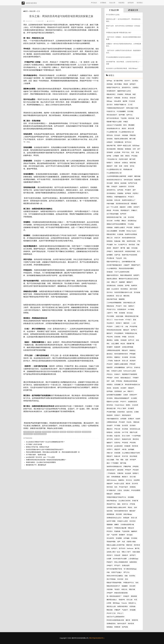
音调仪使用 (126, 565)
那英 (122, 156)
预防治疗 (110, 98)
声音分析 (117, 429)
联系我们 (140, 3)
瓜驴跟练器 (118, 391)
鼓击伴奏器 (133, 456)
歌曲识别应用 (119, 251)
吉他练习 (110, 528)
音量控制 (120, 473)
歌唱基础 (110, 627)
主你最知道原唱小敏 (127, 525)
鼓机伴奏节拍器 (112, 299)
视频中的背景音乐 (113, 275)
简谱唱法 (110, 197)
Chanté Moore (120, 405)
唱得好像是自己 (126, 378)
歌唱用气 (136, 275)
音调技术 (131, 419)
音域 (137, 152)
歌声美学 (123, 214)
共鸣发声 (110, 593)
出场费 (109, 559)
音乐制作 (133, 425)
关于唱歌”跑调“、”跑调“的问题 (36, 455)
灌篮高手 (116, 248)
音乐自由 (130, 313)
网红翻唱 (131, 125)
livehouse (130, 548)
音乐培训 (120, 579)
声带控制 (119, 381)
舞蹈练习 (125, 477)
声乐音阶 (129, 227)
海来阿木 (134, 286)
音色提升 (114, 186)
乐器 (108, 282)
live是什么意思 (119, 484)
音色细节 (110, 425)
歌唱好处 (110, 432)
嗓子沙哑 (132, 139)
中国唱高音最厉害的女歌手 (116, 108)
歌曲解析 (125, 586)
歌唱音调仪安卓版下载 (114, 217)
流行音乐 (110, 105)
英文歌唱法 (124, 289)
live (115, 245)
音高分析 (117, 200)
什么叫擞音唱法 (112, 268)
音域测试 (120, 94)
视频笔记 (117, 357)
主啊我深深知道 (112, 422)
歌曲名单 (117, 361)
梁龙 (135, 320)
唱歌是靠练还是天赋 (132, 316)
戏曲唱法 (121, 480)
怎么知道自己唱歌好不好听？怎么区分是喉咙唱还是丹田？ (45, 442)
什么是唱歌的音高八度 (126, 132)
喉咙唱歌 (122, 299)
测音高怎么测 (111, 606)
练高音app (136, 146)
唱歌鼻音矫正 (111, 94)
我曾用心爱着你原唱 (121, 139)
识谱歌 (130, 207)
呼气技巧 (117, 565)
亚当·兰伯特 (126, 436)
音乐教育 (63, 432)
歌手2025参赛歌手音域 (114, 569)
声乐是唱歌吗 (119, 333)
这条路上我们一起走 (113, 552)
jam (125, 391)
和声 (108, 381)
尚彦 (123, 542)
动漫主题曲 (120, 316)
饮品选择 (128, 473)
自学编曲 (126, 538)
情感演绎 (110, 415)
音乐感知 (110, 436)
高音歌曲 (110, 84)
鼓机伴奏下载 (111, 146)
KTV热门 (128, 320)
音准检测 (123, 340)
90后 (125, 306)
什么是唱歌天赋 (112, 132)
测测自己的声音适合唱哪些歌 (116, 224)
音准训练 (78, 432)
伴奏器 (126, 122)
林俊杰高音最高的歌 (121, 593)
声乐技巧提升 (123, 487)
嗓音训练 (126, 296)
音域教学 (110, 347)
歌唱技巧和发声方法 (113, 87)
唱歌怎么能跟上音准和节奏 (116, 545)
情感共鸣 (122, 600)
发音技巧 (136, 207)
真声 (134, 190)
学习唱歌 (117, 425)
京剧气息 (117, 255)
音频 (126, 576)
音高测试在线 (111, 286)
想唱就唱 (117, 494)
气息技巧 (125, 610)
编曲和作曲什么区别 (124, 91)
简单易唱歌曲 (116, 477)
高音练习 (110, 555)
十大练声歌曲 (136, 436)
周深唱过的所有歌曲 (40, 434)
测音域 (117, 183)
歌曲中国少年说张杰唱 (129, 255)
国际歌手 (110, 166)
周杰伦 (130, 507)
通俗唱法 (110, 340)
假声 (119, 542)
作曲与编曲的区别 (113, 419)
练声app (109, 81)
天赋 (138, 245)
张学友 (132, 166)
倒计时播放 (118, 84)
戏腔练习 (131, 306)
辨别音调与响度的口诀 (132, 385)
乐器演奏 (110, 589)
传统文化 (124, 589)
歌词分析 (110, 446)
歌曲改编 (117, 241)
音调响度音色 (111, 624)
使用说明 (131, 3)
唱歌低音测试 (111, 234)
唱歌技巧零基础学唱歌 (114, 583)
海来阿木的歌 (131, 241)
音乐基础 (134, 538)
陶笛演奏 (110, 610)
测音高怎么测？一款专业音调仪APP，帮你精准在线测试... (123, 20)
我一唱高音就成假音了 (114, 596)
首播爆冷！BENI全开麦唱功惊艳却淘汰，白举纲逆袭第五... (124, 45)
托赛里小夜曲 (131, 542)
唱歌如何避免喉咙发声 (122, 398)
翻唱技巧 (130, 282)
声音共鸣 (110, 337)
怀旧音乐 (110, 531)
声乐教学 (128, 190)
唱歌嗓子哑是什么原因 (114, 122)
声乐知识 (94, 3)
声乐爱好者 (110, 258)
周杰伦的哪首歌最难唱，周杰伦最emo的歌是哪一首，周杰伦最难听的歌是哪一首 (53, 452)
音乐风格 (125, 429)
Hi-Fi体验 (131, 309)
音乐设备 (133, 357)
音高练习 (117, 415)
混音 (108, 477)
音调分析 (117, 163)
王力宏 (130, 105)
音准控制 (117, 337)
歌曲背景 (110, 367)
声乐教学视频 (111, 412)
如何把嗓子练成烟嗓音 (114, 395)
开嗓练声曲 (127, 466)
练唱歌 (117, 340)
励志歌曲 (123, 183)
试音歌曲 (132, 606)
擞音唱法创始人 (112, 600)
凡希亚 (126, 166)
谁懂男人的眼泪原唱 (121, 364)
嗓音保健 (137, 176)
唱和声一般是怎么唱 (124, 146)
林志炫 (123, 344)
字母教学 (136, 378)
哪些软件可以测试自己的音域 (128, 279)
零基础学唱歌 (111, 542)
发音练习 (117, 439)
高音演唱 (119, 514)
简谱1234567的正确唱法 (115, 576)
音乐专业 (110, 292)
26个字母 (125, 432)
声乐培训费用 (136, 490)
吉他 (137, 340)
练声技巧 (114, 548)
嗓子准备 (123, 463)
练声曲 (109, 156)
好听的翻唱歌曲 (120, 367)
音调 (120, 166)
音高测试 (126, 490)
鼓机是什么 (132, 603)
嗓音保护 (132, 511)
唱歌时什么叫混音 (113, 402)
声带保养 (132, 364)
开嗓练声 (117, 610)
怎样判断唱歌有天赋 (128, 262)
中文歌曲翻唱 (121, 111)
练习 (139, 251)
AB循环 (130, 176)
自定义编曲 (110, 460)
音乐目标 (131, 186)
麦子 (139, 149)
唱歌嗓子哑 (130, 344)
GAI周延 (117, 221)
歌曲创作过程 (126, 439)
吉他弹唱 (137, 480)
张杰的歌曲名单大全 (113, 128)
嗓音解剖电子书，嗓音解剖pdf (36, 465)
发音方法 (125, 504)
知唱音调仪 (133, 562)
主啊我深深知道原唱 (113, 350)
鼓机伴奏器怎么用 (129, 303)
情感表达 (132, 350)
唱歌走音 (131, 528)
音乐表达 (125, 98)
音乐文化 (129, 480)
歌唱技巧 (137, 227)
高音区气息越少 (117, 572)
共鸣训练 (136, 466)
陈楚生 (128, 405)
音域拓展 (110, 272)
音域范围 (117, 453)
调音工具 (110, 238)
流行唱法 (135, 81)
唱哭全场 (110, 135)
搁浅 (119, 504)
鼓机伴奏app (128, 514)
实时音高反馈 (87, 432)
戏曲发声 (110, 484)
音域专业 (137, 367)
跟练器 (109, 210)
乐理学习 (110, 449)
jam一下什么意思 (112, 207)
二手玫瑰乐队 (111, 473)
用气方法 (126, 572)
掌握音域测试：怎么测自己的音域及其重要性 (41, 462)
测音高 (127, 156)
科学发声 (133, 460)
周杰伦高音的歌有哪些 (126, 268)
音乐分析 (110, 221)
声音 (139, 241)
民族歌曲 (117, 531)
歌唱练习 (110, 163)
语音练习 (119, 323)
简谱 (116, 166)
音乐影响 (110, 398)
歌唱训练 (110, 241)
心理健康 (116, 156)
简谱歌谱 (117, 627)
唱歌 (108, 186)
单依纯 (109, 388)
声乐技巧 (38, 432)
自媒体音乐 (123, 186)
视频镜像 (110, 525)
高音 (133, 152)
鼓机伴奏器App (112, 501)
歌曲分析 (117, 456)
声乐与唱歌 (110, 316)
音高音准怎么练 (135, 429)
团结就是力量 (111, 408)
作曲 (108, 572)
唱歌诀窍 (125, 350)
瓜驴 (108, 535)
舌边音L (129, 422)
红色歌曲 (120, 234)
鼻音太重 (131, 128)
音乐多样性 (110, 538)
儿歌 (125, 217)
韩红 (108, 344)
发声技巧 (133, 555)
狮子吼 (137, 548)
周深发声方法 (111, 504)
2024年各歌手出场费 (120, 559)
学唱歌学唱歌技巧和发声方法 (116, 497)
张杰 (116, 487)
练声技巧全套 (133, 183)
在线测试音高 (132, 402)
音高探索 (56, 432)
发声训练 (120, 190)
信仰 (135, 507)
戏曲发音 (123, 207)
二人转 (133, 323)
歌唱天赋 (133, 163)
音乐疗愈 (125, 456)
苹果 (116, 313)
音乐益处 (130, 535)
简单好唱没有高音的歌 (114, 330)
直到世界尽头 (126, 87)
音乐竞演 (132, 521)
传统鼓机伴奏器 (130, 251)
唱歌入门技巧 (126, 552)
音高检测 (110, 152)
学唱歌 (124, 337)
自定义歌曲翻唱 (112, 231)
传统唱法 (110, 385)
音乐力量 (133, 477)
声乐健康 (110, 245)
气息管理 (114, 535)
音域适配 (133, 610)
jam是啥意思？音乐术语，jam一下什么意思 (40, 457)
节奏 (117, 460)
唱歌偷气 (131, 388)
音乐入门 (110, 320)
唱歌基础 (120, 149)
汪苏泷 (120, 490)
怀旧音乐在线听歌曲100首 (115, 620)
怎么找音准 (115, 289)
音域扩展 (71, 432)
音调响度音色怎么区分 (114, 518)
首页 (26, 11)
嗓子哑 (123, 248)
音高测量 (131, 497)
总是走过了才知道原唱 (114, 125)
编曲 (128, 248)
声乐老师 (122, 422)
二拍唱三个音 (119, 326)
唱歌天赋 (132, 589)
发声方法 (129, 367)
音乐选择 (110, 183)
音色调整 (122, 231)
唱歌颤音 (134, 204)
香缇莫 (126, 84)
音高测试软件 (122, 309)
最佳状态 (110, 354)
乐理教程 (103, 3)
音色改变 (117, 555)
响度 (134, 94)
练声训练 (125, 627)
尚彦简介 (136, 193)
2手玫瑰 (132, 504)
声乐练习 (131, 197)
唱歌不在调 (134, 432)
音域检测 (127, 446)
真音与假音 (133, 289)
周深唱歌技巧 (125, 210)
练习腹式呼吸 (118, 81)
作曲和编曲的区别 (120, 197)
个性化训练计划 (112, 159)
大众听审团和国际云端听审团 (116, 176)
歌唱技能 (128, 149)
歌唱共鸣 (135, 620)
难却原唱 (120, 470)
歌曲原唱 (137, 180)
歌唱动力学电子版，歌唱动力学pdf (37, 447)
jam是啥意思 (119, 446)
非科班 (117, 378)
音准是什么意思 (117, 371)
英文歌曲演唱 (111, 149)
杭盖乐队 (117, 436)
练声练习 (134, 330)
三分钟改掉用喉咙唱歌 (114, 303)
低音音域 (129, 412)
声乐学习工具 (111, 613)
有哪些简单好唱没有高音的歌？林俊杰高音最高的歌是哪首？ (46, 460)
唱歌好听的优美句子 (113, 586)
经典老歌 (117, 98)
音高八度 (119, 296)
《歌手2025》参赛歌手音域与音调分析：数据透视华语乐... (123, 52)
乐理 (134, 149)
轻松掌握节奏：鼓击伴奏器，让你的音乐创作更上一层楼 (123, 63)
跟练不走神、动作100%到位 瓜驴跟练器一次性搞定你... (123, 27)
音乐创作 (117, 135)
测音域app (116, 603)
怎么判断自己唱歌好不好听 (131, 453)
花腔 (127, 460)
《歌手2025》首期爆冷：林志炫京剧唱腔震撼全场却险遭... (123, 38)
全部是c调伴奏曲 (128, 347)
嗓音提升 (126, 330)
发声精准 (128, 193)
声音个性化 (126, 152)
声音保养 (136, 470)
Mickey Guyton (131, 231)
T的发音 (117, 589)
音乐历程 (131, 217)
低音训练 (110, 511)
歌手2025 (122, 548)
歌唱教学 (122, 535)
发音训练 (117, 432)
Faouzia (124, 603)
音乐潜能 (130, 111)
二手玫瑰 (110, 361)
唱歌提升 (110, 494)
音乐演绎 (132, 586)
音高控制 (116, 388)
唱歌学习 (131, 391)
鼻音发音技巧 (111, 470)
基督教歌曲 (110, 514)
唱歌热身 (136, 422)
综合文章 (112, 3)
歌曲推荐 (117, 347)
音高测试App (132, 221)
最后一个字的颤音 (113, 463)
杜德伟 (138, 419)
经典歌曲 (110, 227)
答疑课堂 (121, 3)
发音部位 (110, 357)
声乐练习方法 (111, 309)
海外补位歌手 (122, 624)
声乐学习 (123, 402)
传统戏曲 (125, 135)
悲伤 (126, 579)
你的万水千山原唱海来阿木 (116, 617)
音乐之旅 (129, 600)
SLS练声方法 (123, 245)
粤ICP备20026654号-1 (97, 638)
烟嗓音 (117, 525)
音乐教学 (123, 388)
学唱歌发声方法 (128, 583)
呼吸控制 (133, 135)
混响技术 (125, 555)
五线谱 (126, 395)
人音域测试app (133, 559)
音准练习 (117, 374)
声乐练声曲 (133, 326)
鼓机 (108, 371)
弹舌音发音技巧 (112, 115)
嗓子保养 (132, 159)
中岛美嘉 (131, 224)
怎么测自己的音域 (124, 501)
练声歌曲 (110, 391)
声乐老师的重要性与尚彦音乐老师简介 (119, 57)
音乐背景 (125, 425)
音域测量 (119, 538)
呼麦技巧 (110, 562)
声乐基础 (134, 156)
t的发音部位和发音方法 (114, 180)
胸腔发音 (126, 323)
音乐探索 (125, 357)
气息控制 (124, 118)
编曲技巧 (110, 443)
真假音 (109, 248)
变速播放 (120, 193)
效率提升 (133, 84)
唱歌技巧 (110, 456)
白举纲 (109, 603)
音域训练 (120, 286)
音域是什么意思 (123, 521)
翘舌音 (128, 620)
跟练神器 (134, 596)
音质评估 (117, 443)
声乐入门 (120, 613)
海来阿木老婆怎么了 (129, 200)
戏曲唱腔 (122, 282)
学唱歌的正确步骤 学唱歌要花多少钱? (119, 33)
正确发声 (127, 265)
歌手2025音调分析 (113, 118)
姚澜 (108, 289)
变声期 (127, 286)
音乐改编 (134, 248)
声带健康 (132, 354)
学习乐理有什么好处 (113, 15)
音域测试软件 (111, 91)
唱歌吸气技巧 (136, 265)
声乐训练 (116, 210)
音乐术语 (135, 484)
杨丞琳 (125, 101)
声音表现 (125, 443)
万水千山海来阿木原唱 (122, 272)
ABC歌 (124, 449)
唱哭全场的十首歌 (132, 108)
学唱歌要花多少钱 (131, 333)
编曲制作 (134, 531)
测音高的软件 (28, 434)
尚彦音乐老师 (123, 159)
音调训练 (133, 487)
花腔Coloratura (112, 480)
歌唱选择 (126, 518)
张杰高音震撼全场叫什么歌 (123, 292)
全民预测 (123, 419)
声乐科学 (110, 364)
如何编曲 (131, 449)
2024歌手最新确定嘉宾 (114, 265)
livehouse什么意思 (130, 371)
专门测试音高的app (130, 569)
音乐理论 (132, 576)
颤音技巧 (110, 333)
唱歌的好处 (110, 306)
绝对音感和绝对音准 (129, 238)
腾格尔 (124, 221)
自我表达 (125, 163)
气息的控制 (126, 531)
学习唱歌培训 (111, 490)
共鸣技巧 (110, 565)
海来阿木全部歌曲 (131, 234)
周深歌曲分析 (47, 432)
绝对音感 (131, 118)
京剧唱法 (135, 87)
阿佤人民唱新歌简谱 (121, 562)
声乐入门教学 (122, 408)
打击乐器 (132, 101)
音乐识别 (131, 337)
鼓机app (109, 101)
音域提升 (126, 596)
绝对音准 (135, 446)
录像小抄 (110, 453)
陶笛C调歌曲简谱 (126, 275)
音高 (108, 548)
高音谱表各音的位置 (123, 204)
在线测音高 (110, 296)
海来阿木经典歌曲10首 (114, 466)
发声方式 (131, 340)
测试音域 (136, 439)
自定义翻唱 (115, 344)
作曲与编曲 (110, 204)
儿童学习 (110, 313)
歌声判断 (122, 115)
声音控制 (133, 443)
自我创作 (110, 142)
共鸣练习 (110, 251)
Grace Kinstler (119, 320)
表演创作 (133, 361)
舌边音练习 (110, 323)
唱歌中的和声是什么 (113, 262)
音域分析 (133, 98)
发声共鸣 (110, 439)
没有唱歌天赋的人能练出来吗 (116, 507)
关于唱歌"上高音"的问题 (34, 444)
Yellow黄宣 (117, 101)
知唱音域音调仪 (29, 432)
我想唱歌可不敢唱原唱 (129, 374)
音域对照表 (121, 412)
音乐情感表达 (111, 193)
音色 (125, 258)
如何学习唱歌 (111, 521)
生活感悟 (134, 398)
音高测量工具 (119, 385)
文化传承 (135, 405)
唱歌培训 (129, 545)
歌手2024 (128, 142)
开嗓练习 (134, 210)
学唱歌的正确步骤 (120, 528)
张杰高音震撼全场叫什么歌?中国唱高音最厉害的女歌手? (45, 449)
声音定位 (110, 374)
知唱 (113, 381)
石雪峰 (136, 412)
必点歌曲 (117, 152)
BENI (125, 125)
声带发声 (128, 470)
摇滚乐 (124, 128)
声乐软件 (110, 326)
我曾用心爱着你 (112, 279)
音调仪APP (133, 395)
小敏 (126, 326)
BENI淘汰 (110, 405)
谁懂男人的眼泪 (120, 227)
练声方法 (129, 115)
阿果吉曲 (128, 94)
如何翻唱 (110, 255)
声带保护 (110, 378)
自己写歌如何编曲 (113, 214)
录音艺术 (117, 238)
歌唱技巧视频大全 (120, 105)
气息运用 (119, 258)
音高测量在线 (119, 142)
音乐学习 (127, 81)
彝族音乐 (110, 429)
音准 (137, 118)
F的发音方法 (111, 111)
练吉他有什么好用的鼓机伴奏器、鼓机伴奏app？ (122, 68)
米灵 (136, 600)
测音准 (128, 484)
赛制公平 (114, 282)
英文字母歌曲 (111, 579)
